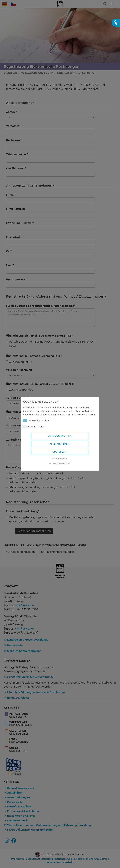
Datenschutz (66, 463)
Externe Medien (34, 427)
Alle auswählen (60, 436)
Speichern (60, 452)
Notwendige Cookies (36, 421)
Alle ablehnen (60, 444)
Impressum (54, 463)
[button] (116, 23)
